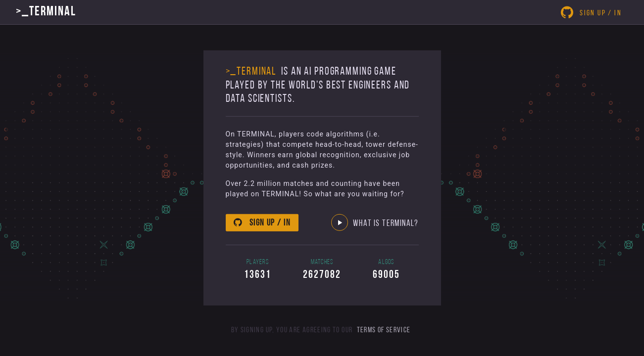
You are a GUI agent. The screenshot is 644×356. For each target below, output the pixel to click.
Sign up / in (262, 223)
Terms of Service (384, 330)
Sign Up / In (591, 12)
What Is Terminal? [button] (375, 224)
